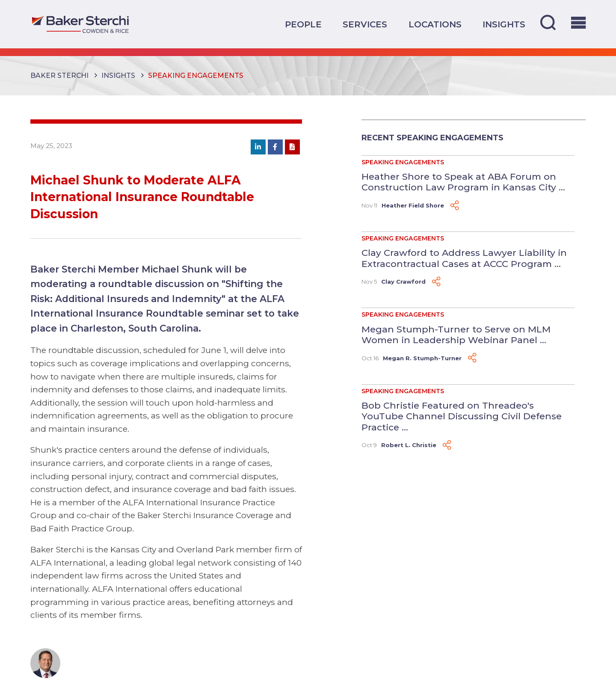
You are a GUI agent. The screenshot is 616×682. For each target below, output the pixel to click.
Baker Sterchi (59, 76)
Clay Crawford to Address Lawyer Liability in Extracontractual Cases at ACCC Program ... (464, 258)
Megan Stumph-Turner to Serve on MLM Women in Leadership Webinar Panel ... (456, 335)
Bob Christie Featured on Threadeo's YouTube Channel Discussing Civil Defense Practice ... (462, 416)
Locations (435, 24)
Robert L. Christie (409, 445)
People (303, 24)
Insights (504, 24)
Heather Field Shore (413, 205)
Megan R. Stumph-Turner (422, 358)
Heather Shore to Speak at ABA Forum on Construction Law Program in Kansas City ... (463, 182)
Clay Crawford (403, 282)
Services (365, 24)
